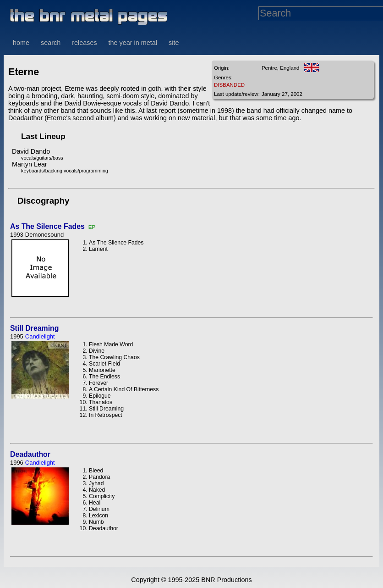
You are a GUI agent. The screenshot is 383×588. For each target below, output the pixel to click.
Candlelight (40, 336)
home (21, 43)
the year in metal (133, 43)
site (174, 43)
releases (84, 43)
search (51, 43)
